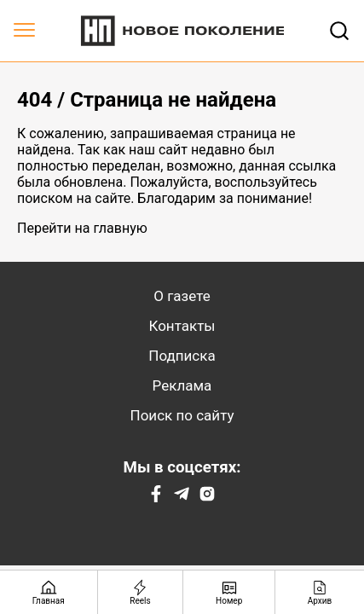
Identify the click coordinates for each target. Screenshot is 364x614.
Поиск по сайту (182, 415)
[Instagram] (207, 498)
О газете (182, 296)
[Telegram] (182, 498)
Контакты (182, 326)
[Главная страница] (49, 592)
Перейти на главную (82, 228)
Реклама (182, 385)
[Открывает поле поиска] (339, 31)
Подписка (182, 356)
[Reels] (141, 592)
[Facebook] (156, 498)
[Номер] (229, 592)
